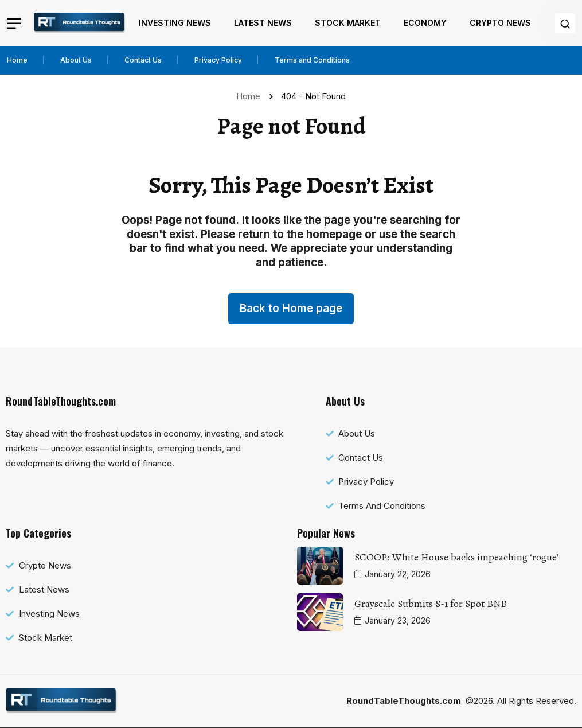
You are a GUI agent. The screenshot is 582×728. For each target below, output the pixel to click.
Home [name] (251, 96)
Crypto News (500, 23)
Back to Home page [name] (291, 308)
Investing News (175, 23)
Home (17, 60)
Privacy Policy (218, 60)
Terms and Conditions (312, 60)
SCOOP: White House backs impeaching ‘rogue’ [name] (456, 557)
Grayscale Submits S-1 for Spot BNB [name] (431, 604)
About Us (76, 60)
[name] (80, 23)
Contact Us (143, 60)
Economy (425, 23)
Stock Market (348, 23)
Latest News (263, 23)
